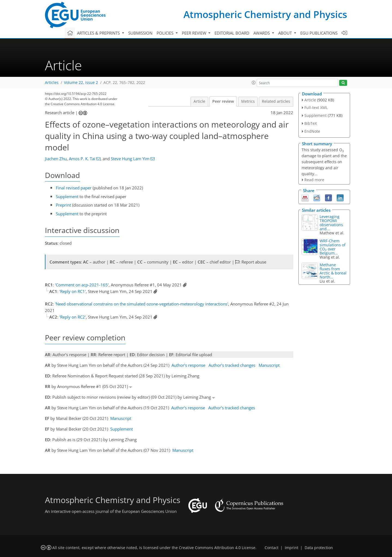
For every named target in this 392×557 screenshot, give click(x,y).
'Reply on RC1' (73, 291)
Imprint (292, 548)
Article (199, 101)
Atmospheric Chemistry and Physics (265, 14)
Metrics (248, 101)
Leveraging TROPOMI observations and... (331, 223)
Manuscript (269, 365)
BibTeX (311, 123)
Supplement (67, 196)
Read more (314, 180)
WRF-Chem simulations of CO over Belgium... (333, 247)
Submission (140, 33)
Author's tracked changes (232, 365)
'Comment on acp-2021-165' (82, 285)
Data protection (319, 548)
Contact (272, 548)
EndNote (312, 131)
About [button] (286, 33)
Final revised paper (74, 188)
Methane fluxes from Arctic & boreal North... (333, 271)
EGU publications (319, 33)
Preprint (63, 205)
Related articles (276, 101)
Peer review (223, 101)
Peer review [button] (195, 33)
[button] (254, 83)
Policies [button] (166, 33)
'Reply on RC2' (73, 317)
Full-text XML (316, 108)
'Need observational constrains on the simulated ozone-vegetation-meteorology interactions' (142, 304)
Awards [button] (262, 33)
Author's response (188, 365)
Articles (52, 83)
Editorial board (232, 33)
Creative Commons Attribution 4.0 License (217, 548)
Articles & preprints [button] (99, 33)
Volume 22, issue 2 (81, 83)
